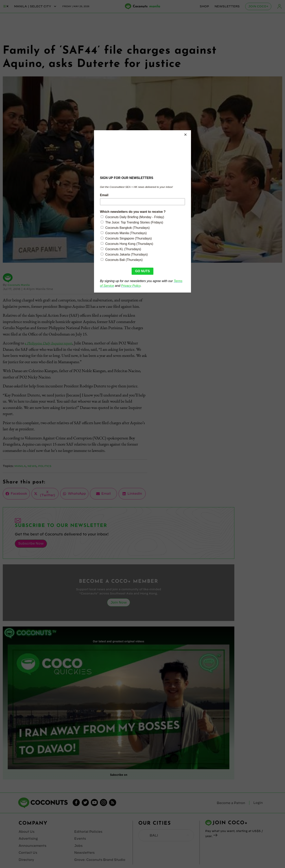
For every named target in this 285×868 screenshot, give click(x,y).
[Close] (190, 131)
